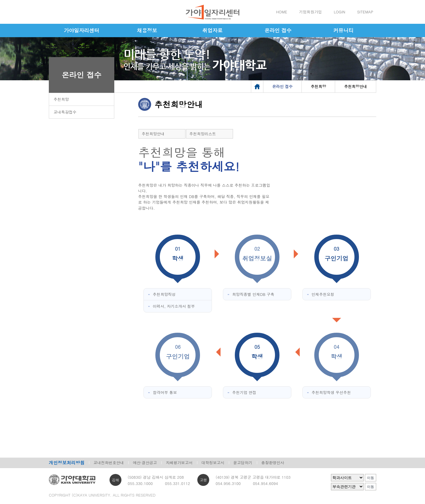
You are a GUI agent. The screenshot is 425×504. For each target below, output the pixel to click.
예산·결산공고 (145, 463)
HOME (282, 12)
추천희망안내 (153, 134)
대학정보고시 (213, 463)
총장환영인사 (273, 463)
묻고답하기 (243, 463)
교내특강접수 (65, 112)
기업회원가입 (311, 12)
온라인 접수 (278, 30)
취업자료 (212, 30)
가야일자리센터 (82, 30)
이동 (371, 478)
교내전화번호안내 (109, 463)
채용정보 (147, 30)
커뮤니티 (343, 30)
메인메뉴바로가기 (0, 0)
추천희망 (61, 99)
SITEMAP (365, 12)
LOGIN (340, 12)
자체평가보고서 (179, 463)
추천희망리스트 (203, 134)
